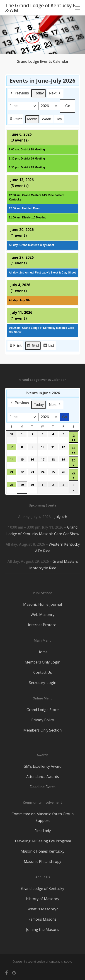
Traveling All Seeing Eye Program (43, 841)
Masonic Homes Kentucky (42, 851)
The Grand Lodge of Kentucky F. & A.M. (41, 8)
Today (39, 93)
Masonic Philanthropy (42, 861)
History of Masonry (43, 899)
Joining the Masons (43, 929)
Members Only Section (42, 730)
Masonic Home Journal (42, 604)
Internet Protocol (43, 625)
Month (32, 119)
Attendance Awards (43, 777)
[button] (78, 8)
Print (15, 120)
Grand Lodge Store (43, 710)
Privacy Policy (43, 720)
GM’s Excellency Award (42, 766)
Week (46, 119)
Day (59, 119)
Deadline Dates (43, 787)
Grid (33, 346)
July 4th (61, 517)
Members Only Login (42, 662)
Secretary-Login (43, 683)
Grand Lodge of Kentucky (43, 889)
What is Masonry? (43, 909)
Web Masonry (42, 615)
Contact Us (43, 672)
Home (42, 652)
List (49, 346)
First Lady (43, 831)
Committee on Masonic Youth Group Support (43, 817)
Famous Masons (42, 919)
